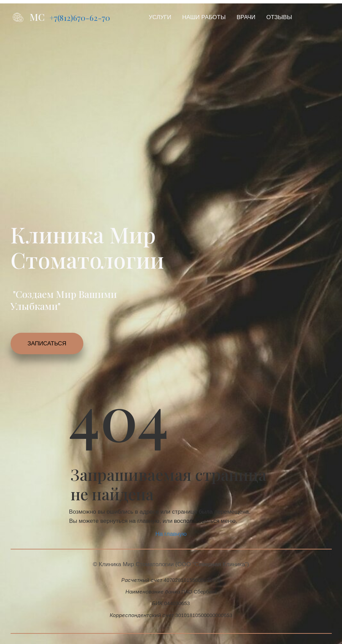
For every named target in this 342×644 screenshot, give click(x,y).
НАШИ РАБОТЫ (204, 17)
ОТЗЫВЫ (279, 17)
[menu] (226, 17)
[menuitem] (160, 17)
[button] (160, 17)
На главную (171, 534)
